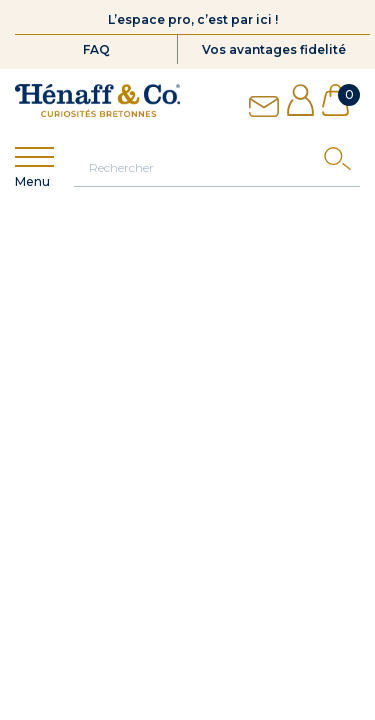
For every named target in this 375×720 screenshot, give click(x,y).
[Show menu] (34, 157)
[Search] (342, 163)
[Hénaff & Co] (97, 100)
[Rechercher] (217, 167)
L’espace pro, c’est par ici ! (193, 19)
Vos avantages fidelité (274, 49)
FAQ (96, 49)
